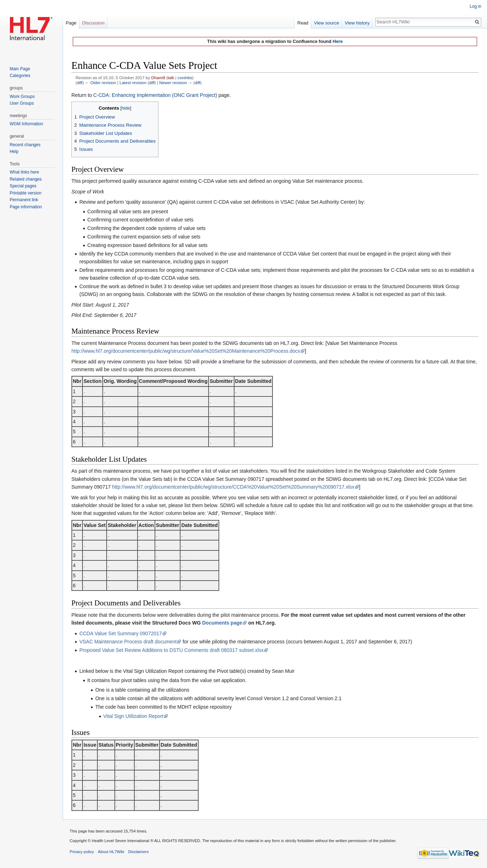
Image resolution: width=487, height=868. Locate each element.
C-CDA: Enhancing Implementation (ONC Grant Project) (155, 95)
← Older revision (101, 83)
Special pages (23, 186)
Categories (20, 76)
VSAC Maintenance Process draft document (128, 642)
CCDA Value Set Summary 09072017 (120, 633)
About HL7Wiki (111, 852)
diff (80, 83)
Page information (26, 207)
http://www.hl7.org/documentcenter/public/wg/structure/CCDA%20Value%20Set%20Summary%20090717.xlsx (233, 487)
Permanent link (24, 200)
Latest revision (133, 83)
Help (14, 152)
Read (303, 23)
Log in (475, 6)
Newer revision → (176, 83)
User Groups (22, 103)
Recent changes (25, 145)
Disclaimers (139, 852)
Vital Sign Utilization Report (133, 716)
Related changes (26, 179)
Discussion (93, 23)
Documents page (222, 623)
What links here (24, 172)
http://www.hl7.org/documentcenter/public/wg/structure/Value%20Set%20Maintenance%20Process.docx (186, 351)
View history (357, 23)
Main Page (20, 69)
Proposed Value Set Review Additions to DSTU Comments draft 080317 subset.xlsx (171, 650)
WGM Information (26, 124)
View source (327, 23)
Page (71, 23)
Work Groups (22, 97)
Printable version (25, 193)
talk (171, 78)
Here (337, 41)
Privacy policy (82, 852)
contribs (185, 78)
